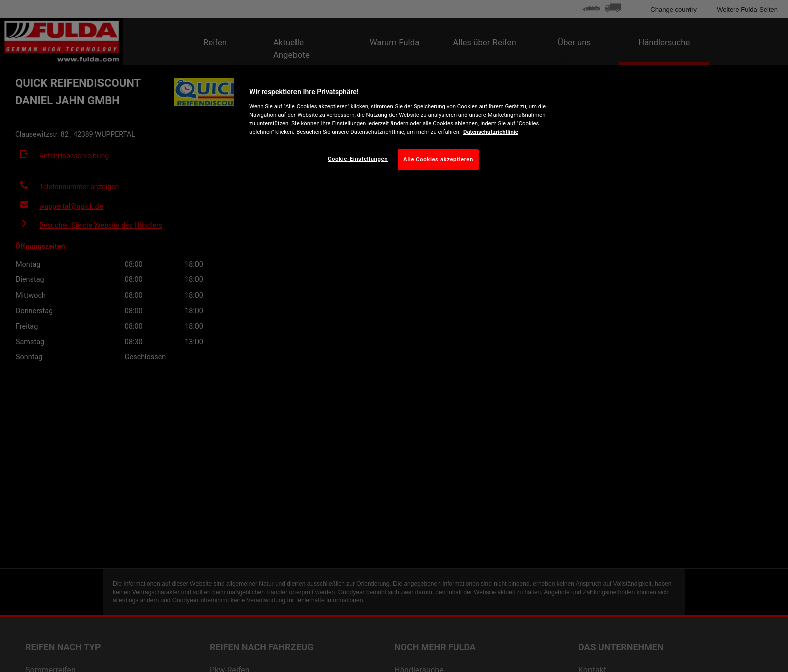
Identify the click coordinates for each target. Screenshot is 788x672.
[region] (398, 127)
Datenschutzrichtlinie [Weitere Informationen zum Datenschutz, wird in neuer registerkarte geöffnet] (491, 132)
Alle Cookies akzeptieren (438, 159)
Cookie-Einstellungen (358, 159)
